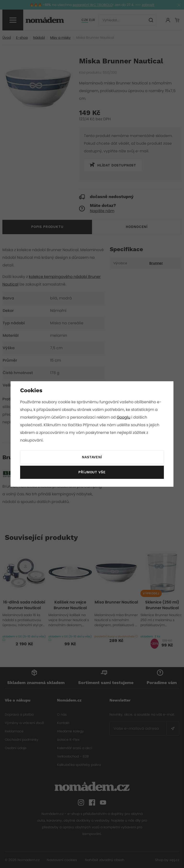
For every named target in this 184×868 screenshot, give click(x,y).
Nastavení (92, 457)
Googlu (124, 417)
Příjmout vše (92, 472)
